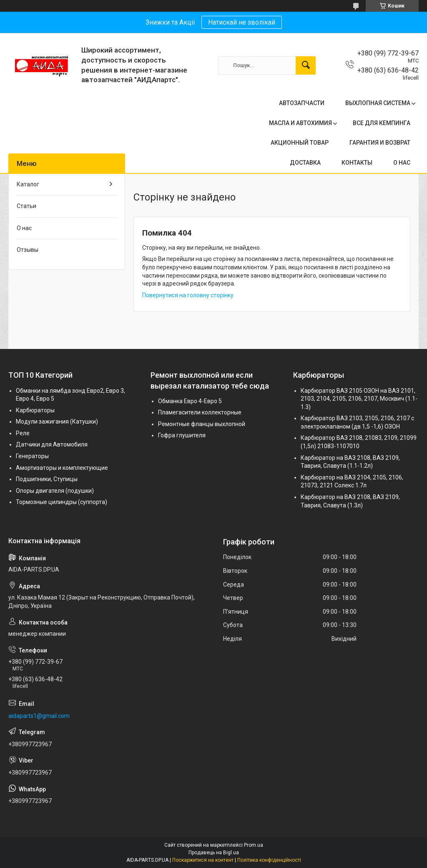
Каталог (28, 184)
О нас (24, 228)
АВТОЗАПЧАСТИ (302, 103)
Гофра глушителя (182, 435)
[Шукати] (306, 65)
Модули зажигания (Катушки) (57, 421)
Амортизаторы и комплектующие (62, 468)
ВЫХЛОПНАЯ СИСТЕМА (378, 103)
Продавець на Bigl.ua (214, 853)
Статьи (26, 206)
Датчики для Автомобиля (52, 444)
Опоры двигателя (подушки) (55, 491)
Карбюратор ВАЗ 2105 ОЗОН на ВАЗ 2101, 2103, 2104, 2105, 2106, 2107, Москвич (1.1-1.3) (359, 399)
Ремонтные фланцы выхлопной (202, 424)
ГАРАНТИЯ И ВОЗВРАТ (380, 143)
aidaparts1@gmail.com (39, 716)
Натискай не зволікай (242, 22)
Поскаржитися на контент (203, 860)
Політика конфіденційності (269, 860)
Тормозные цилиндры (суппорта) (62, 502)
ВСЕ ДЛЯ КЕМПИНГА (382, 123)
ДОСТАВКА (305, 163)
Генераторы (32, 456)
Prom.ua (254, 845)
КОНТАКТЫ (357, 163)
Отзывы (28, 250)
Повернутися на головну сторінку (188, 295)
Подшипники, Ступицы (47, 479)
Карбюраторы (35, 410)
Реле (23, 433)
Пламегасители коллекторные (200, 412)
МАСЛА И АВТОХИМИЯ (300, 123)
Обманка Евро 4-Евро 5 (190, 401)
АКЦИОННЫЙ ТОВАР (300, 143)
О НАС (402, 163)
